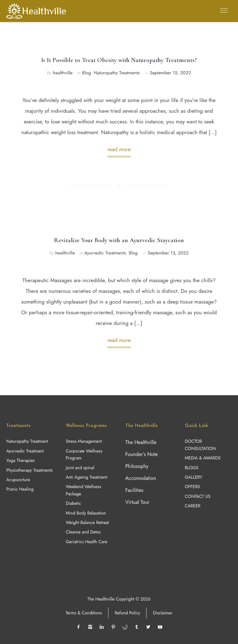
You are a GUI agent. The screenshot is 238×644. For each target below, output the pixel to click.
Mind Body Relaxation (86, 513)
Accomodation (141, 478)
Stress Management (84, 441)
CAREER (193, 506)
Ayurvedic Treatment (25, 451)
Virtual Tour (138, 502)
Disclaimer (163, 613)
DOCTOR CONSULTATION (200, 445)
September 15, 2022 (170, 73)
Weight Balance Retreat (87, 522)
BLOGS (192, 468)
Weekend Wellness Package (83, 490)
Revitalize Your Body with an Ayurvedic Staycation (119, 240)
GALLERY (194, 477)
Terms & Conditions (84, 613)
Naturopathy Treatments (117, 73)
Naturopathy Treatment (27, 441)
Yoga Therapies (20, 460)
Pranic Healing (20, 489)
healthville (63, 73)
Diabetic (73, 503)
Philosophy (137, 466)
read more (119, 149)
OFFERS (192, 487)
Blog (86, 73)
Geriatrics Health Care (86, 542)
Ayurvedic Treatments (105, 253)
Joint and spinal (80, 468)
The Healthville (141, 442)
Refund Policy (127, 613)
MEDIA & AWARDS (203, 458)
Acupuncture (18, 480)
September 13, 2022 (168, 253)
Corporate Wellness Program (84, 454)
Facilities (135, 490)
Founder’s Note (142, 454)
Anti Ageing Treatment (86, 477)
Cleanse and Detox (83, 532)
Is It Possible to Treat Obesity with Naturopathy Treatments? (119, 60)
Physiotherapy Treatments (29, 470)
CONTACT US (198, 496)
